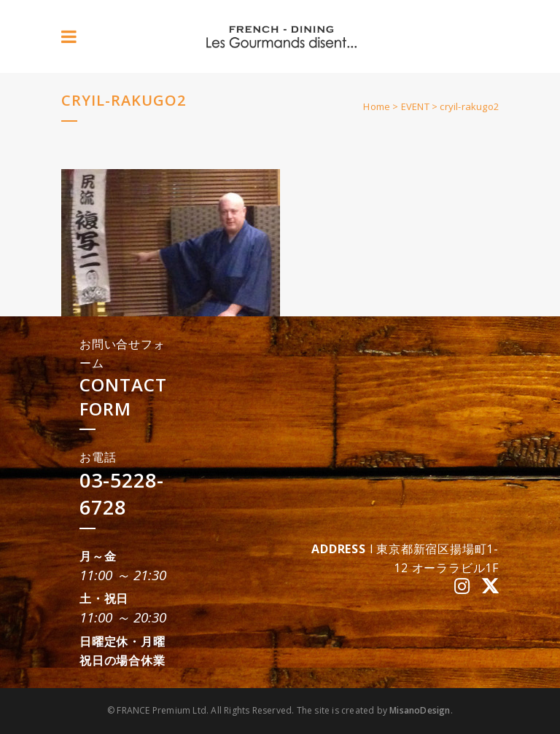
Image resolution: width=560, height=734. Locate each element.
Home (377, 106)
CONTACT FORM (123, 397)
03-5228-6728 (122, 493)
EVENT (415, 106)
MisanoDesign (420, 710)
